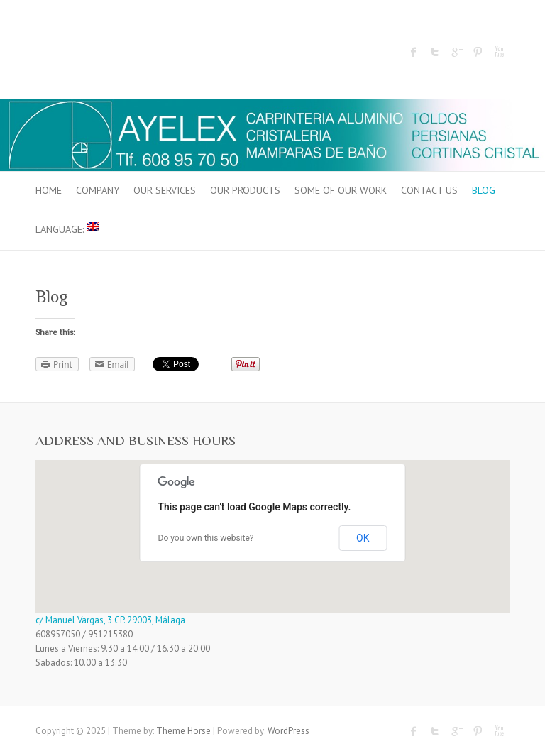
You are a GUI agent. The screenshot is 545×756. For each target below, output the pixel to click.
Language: (67, 229)
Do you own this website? (206, 538)
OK (363, 538)
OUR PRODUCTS (245, 190)
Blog (484, 190)
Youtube (499, 52)
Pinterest (478, 52)
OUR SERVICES (165, 190)
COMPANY (98, 190)
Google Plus (456, 52)
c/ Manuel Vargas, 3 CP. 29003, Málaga (110, 620)
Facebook (414, 52)
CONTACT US (429, 190)
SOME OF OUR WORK (341, 190)
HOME (49, 190)
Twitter (435, 52)
